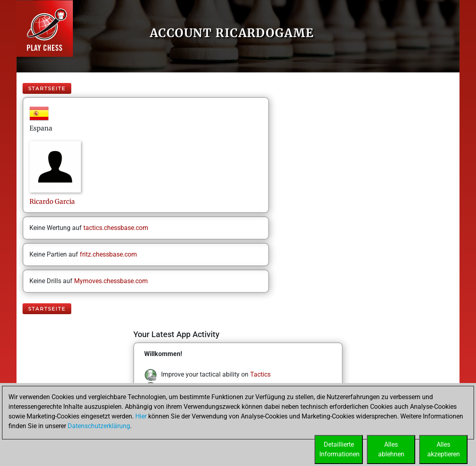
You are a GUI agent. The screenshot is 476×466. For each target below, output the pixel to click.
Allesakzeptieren (444, 449)
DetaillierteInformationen (339, 449)
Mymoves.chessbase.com (111, 281)
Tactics (260, 374)
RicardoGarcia (52, 201)
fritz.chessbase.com (108, 254)
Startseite (47, 88)
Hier (141, 416)
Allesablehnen (391, 449)
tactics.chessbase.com (116, 228)
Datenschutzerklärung (99, 426)
